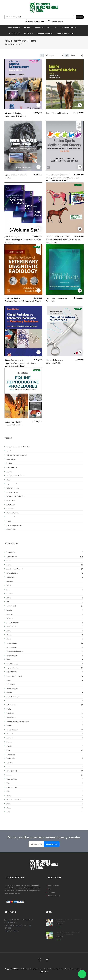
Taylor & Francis (45, 779)
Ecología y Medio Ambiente (15, 476)
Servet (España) (45, 771)
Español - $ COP (54, 896)
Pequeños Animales (45, 34)
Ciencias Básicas (12, 468)
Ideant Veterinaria (45, 664)
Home (7, 44)
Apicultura (10, 451)
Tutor (45, 792)
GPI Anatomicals (45, 647)
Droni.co (45, 972)
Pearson (45, 742)
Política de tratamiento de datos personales (60, 969)
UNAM (45, 796)
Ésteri (45, 639)
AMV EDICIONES (45, 573)
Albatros (45, 565)
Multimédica (45, 713)
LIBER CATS (45, 684)
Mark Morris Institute (45, 697)
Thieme (45, 783)
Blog (50, 889)
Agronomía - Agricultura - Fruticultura (19, 447)
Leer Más (58, 927)
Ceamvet (45, 594)
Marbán (45, 693)
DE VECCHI (45, 618)
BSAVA (45, 586)
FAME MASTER (45, 643)
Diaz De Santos (45, 627)
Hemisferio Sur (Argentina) (45, 651)
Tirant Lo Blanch (45, 787)
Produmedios (45, 759)
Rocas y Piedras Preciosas (15, 517)
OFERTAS (28, 34)
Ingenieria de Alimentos (14, 484)
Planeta (45, 746)
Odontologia (11, 505)
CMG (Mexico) (45, 606)
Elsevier (45, 635)
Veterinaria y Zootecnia (66, 34)
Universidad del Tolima (45, 800)
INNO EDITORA (45, 672)
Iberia (45, 660)
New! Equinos (16, 44)
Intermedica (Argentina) (45, 676)
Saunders (45, 763)
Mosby (45, 709)
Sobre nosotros (14, 28)
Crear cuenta (39, 22)
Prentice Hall (45, 754)
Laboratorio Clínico (42, 28)
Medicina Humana (12, 492)
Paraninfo (45, 738)
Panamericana (45, 734)
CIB (45, 602)
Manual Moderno (45, 689)
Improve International (45, 668)
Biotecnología (11, 459)
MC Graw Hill (45, 705)
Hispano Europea (45, 656)
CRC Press (45, 614)
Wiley (45, 812)
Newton (45, 726)
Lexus (45, 680)
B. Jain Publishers (45, 577)
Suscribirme (52, 844)
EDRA (45, 631)
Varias (45, 808)
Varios (9, 521)
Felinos (27, 28)
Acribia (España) (45, 557)
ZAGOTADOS (11, 529)
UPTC (45, 804)
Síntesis (45, 775)
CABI (45, 590)
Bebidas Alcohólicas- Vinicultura (17, 455)
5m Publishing (45, 553)
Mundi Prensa (45, 717)
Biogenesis (45, 581)
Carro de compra (57, 22)
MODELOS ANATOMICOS (65, 28)
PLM (45, 750)
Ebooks (9, 472)
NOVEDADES (14, 34)
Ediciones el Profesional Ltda (32, 969)
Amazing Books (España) (45, 569)
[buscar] (39, 17)
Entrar (30, 22)
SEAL (45, 767)
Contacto (51, 892)
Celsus (45, 598)
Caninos (9, 463)
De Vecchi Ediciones (45, 623)
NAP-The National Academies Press (45, 722)
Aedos (45, 561)
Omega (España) (45, 730)
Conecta (45, 610)
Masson (45, 701)
